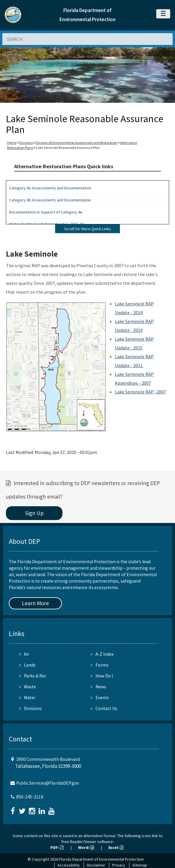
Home (12, 143)
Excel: (116, 847)
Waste (28, 687)
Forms (100, 665)
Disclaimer (96, 865)
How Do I (102, 676)
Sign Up (34, 513)
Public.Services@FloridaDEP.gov (48, 783)
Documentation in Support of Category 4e (46, 212)
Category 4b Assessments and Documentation (50, 200)
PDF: (57, 847)
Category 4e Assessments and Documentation (50, 188)
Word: (86, 847)
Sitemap (140, 865)
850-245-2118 (30, 797)
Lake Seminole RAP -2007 (140, 392)
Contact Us (104, 708)
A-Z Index (102, 654)
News (98, 687)
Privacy (119, 865)
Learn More (35, 603)
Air (24, 654)
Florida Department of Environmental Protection (101, 859)
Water (27, 698)
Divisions (26, 143)
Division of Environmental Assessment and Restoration (76, 143)
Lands (27, 665)
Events (100, 698)
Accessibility (69, 865)
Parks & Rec (33, 676)
